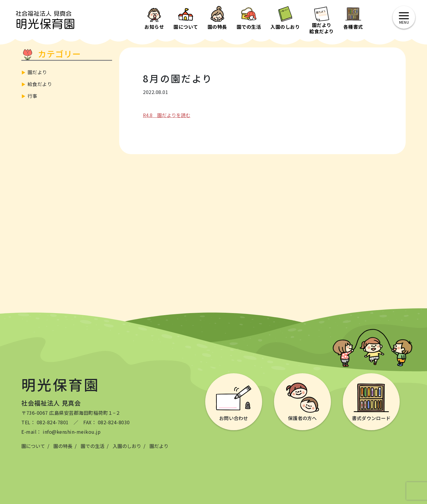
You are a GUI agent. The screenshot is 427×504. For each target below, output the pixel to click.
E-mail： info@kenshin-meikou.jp (61, 432)
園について (33, 446)
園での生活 (93, 446)
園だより (37, 72)
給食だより (40, 84)
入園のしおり (127, 446)
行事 (32, 96)
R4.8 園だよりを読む (167, 115)
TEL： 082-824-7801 (45, 422)
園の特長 (63, 446)
